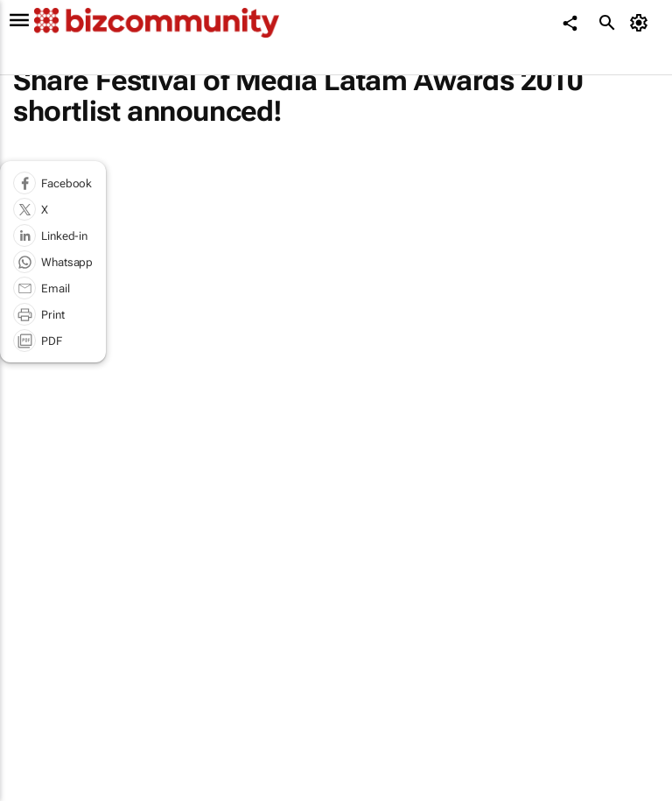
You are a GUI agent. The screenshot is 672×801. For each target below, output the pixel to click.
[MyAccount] (642, 23)
